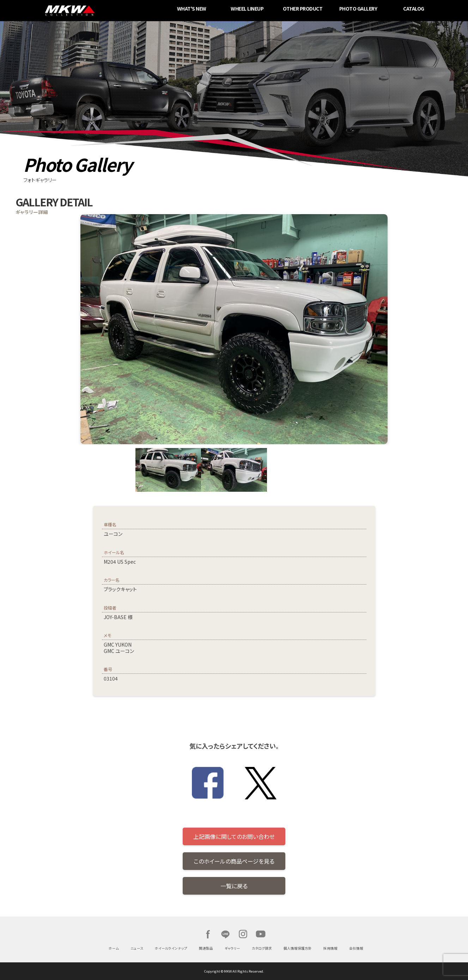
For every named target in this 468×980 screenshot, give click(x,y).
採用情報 (330, 948)
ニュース (137, 948)
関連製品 (206, 948)
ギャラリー (232, 948)
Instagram (243, 934)
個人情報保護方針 (298, 948)
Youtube (261, 934)
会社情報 (356, 948)
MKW (115, 11)
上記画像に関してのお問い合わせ (234, 836)
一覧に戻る (234, 886)
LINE (225, 934)
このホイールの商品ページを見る (234, 861)
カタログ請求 (262, 948)
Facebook (208, 934)
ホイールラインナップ (171, 948)
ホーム (114, 948)
